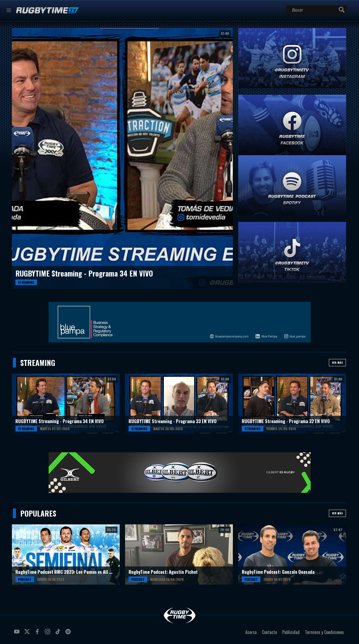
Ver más (337, 363)
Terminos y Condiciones (324, 632)
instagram (48, 634)
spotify (69, 634)
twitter (28, 634)
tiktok (59, 634)
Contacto (269, 632)
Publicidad (291, 632)
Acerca (251, 632)
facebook (38, 634)
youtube (18, 634)
